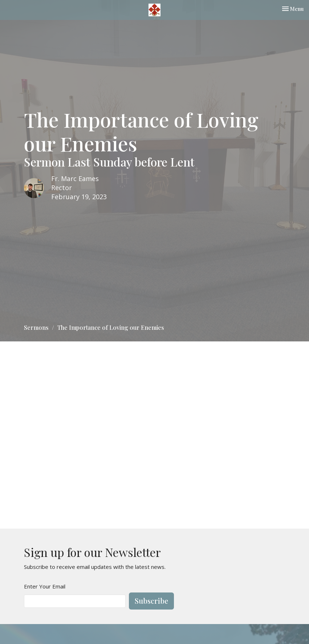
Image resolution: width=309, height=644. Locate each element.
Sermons (36, 327)
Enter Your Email (45, 586)
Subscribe (151, 601)
